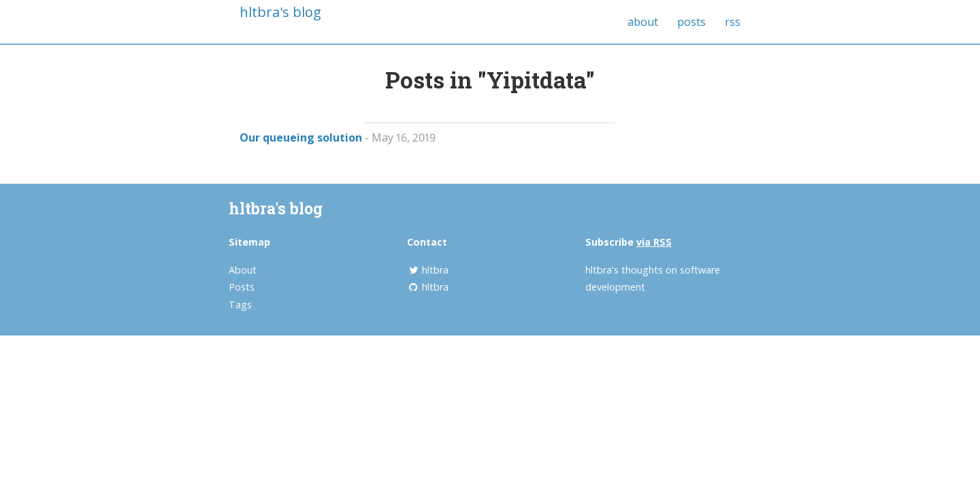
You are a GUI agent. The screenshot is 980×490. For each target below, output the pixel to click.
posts (691, 22)
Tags (240, 305)
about (643, 22)
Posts (242, 287)
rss (733, 22)
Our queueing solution (301, 137)
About (243, 270)
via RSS (654, 242)
